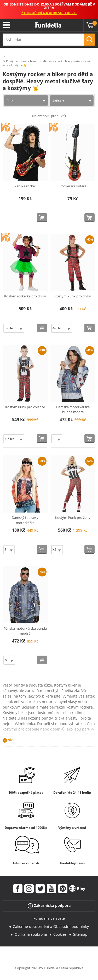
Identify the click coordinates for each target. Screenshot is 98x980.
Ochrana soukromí (31, 934)
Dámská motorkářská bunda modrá (73, 410)
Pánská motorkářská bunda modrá (25, 631)
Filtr (10, 100)
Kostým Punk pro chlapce (25, 407)
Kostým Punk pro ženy (73, 518)
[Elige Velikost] (14, 328)
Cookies (60, 934)
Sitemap (80, 934)
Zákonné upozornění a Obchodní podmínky (51, 926)
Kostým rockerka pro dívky (25, 296)
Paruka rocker (25, 186)
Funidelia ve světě (49, 918)
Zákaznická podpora (49, 906)
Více (12, 740)
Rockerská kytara (73, 186)
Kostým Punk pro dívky (73, 296)
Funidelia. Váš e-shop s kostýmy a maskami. (48, 25)
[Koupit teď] (42, 218)
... (4, 56)
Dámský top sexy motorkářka (25, 520)
